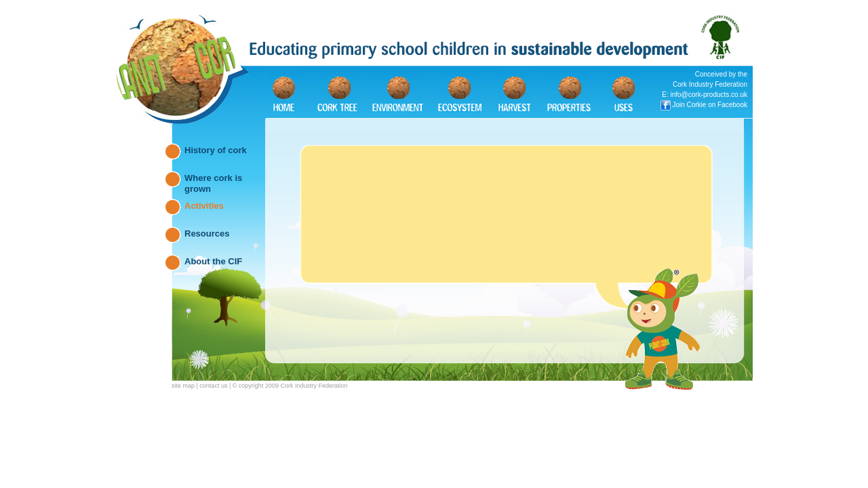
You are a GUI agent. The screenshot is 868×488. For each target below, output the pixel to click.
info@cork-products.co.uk (709, 95)
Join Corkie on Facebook (710, 105)
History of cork (216, 150)
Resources (207, 233)
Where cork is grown (213, 182)
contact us (213, 386)
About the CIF (213, 261)
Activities (204, 206)
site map (183, 386)
